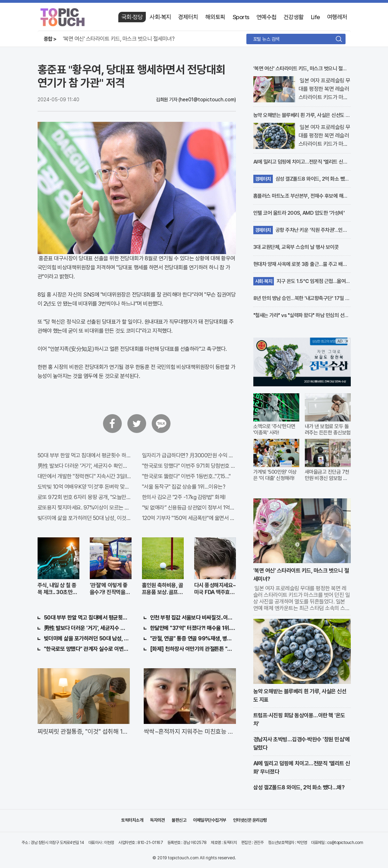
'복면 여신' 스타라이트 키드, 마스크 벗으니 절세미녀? (119, 39)
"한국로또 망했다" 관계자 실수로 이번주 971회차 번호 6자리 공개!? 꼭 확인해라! (87, 649)
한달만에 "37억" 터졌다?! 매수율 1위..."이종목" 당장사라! (193, 628)
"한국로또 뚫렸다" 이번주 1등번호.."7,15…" (186, 476)
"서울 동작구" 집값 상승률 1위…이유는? (184, 487)
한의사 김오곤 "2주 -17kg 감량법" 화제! (184, 497)
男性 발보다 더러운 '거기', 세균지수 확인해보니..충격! (85, 466)
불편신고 (179, 820)
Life (315, 17)
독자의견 (157, 820)
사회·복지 (160, 17)
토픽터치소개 (132, 820)
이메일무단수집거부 (210, 820)
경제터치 (188, 17)
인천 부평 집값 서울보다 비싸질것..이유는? (193, 618)
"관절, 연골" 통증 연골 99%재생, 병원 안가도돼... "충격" (193, 638)
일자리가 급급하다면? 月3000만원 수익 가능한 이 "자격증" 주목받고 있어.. (189, 455)
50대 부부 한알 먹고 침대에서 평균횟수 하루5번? (85, 455)
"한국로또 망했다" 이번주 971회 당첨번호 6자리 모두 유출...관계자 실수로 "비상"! (189, 466)
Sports (241, 17)
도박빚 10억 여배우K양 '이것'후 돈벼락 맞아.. (85, 487)
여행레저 (337, 17)
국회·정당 (132, 17)
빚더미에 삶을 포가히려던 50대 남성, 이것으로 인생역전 (85, 518)
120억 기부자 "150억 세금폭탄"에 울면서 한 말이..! (189, 518)
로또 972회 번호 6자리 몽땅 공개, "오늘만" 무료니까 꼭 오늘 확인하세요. (85, 497)
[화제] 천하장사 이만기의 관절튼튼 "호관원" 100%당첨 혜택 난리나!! (193, 649)
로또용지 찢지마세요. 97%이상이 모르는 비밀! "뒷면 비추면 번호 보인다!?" (85, 508)
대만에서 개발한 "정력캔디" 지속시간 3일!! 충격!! (85, 476)
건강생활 (294, 17)
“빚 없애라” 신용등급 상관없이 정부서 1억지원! (189, 508)
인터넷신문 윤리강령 (250, 820)
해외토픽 (215, 17)
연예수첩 (267, 17)
